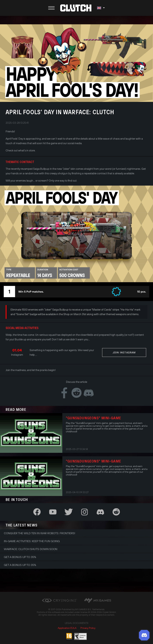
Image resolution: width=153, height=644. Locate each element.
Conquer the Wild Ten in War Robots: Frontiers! (40, 533)
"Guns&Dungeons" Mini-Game (93, 418)
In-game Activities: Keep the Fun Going (32, 541)
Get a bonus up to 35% (20, 557)
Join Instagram (124, 352)
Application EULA (67, 628)
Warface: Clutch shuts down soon (31, 549)
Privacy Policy (88, 628)
